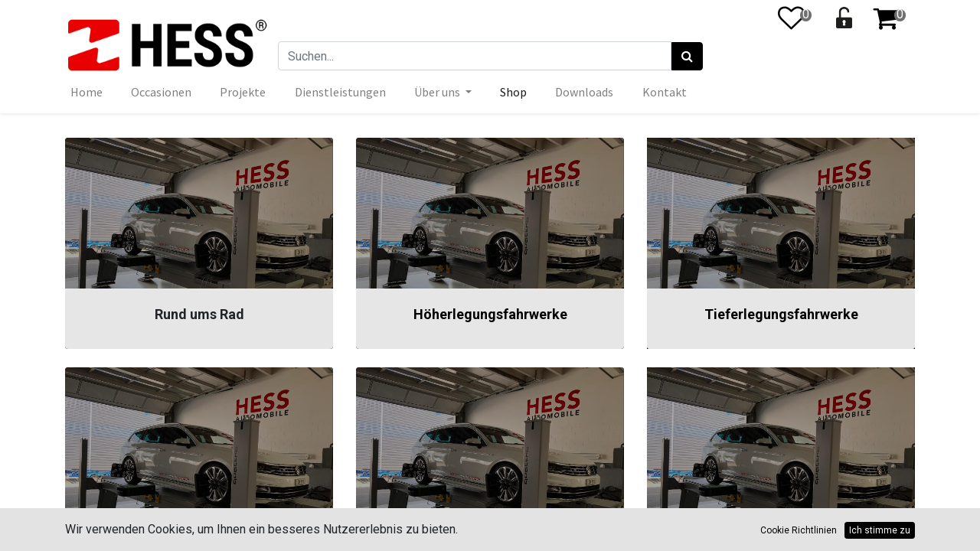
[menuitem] (87, 92)
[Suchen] (687, 57)
